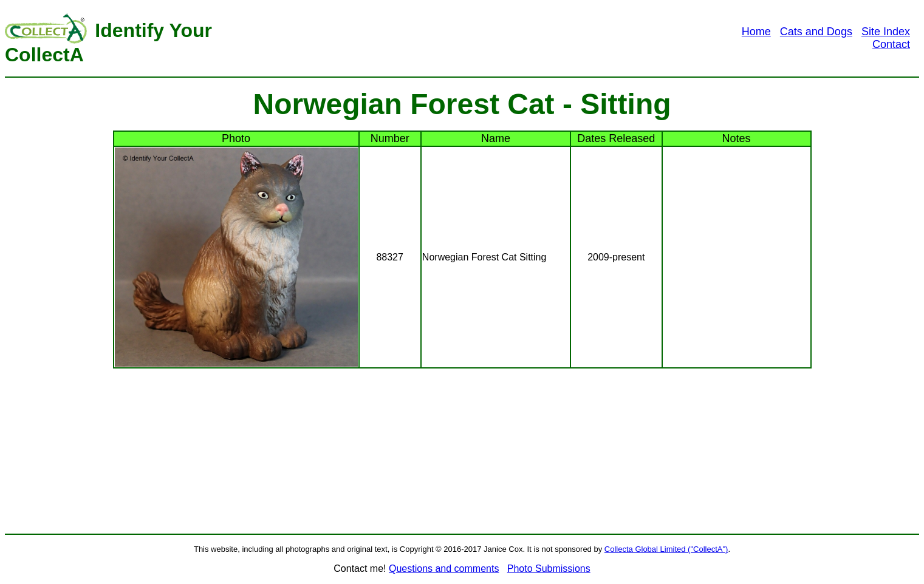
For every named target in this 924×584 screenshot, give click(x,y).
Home (756, 32)
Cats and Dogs (816, 32)
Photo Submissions (549, 569)
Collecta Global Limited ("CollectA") (666, 549)
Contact (891, 44)
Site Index (886, 32)
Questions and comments (444, 569)
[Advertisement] (492, 38)
